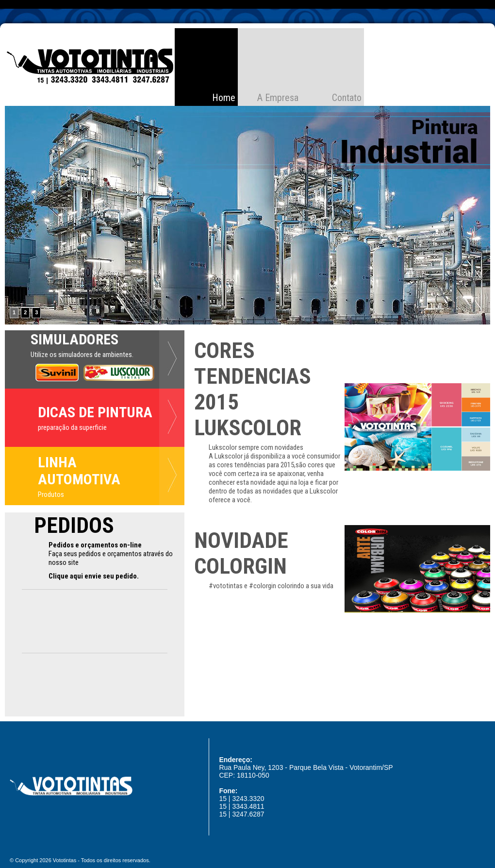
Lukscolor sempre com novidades (256, 447)
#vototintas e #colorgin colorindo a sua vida (271, 586)
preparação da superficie (72, 427)
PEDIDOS (74, 525)
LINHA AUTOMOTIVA (79, 471)
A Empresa (278, 98)
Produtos (51, 494)
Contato (347, 98)
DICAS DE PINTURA (95, 412)
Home (224, 98)
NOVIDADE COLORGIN (241, 553)
